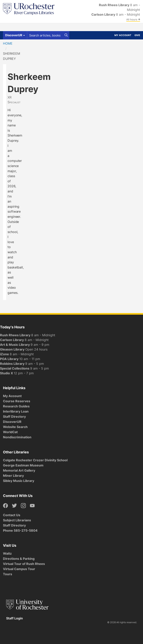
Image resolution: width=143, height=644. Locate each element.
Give (137, 35)
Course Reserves (17, 401)
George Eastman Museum (23, 465)
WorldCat (10, 432)
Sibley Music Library (19, 481)
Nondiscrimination (17, 437)
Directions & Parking (19, 559)
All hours (133, 19)
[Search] (66, 35)
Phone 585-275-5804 (20, 530)
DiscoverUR (12, 422)
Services (53, 27)
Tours (8, 574)
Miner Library (13, 476)
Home (8, 43)
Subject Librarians (17, 520)
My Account (123, 35)
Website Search (15, 427)
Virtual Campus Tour (19, 569)
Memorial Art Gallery (19, 470)
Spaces (37, 27)
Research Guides (16, 406)
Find (7, 27)
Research (72, 27)
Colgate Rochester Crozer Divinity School (35, 460)
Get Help (21, 27)
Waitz (7, 553)
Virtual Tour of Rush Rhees (24, 564)
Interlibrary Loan (16, 411)
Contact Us (12, 515)
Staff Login (14, 618)
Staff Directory (14, 417)
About (88, 27)
